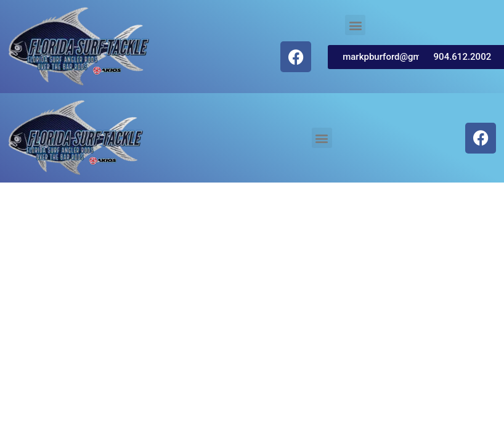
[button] (355, 25)
